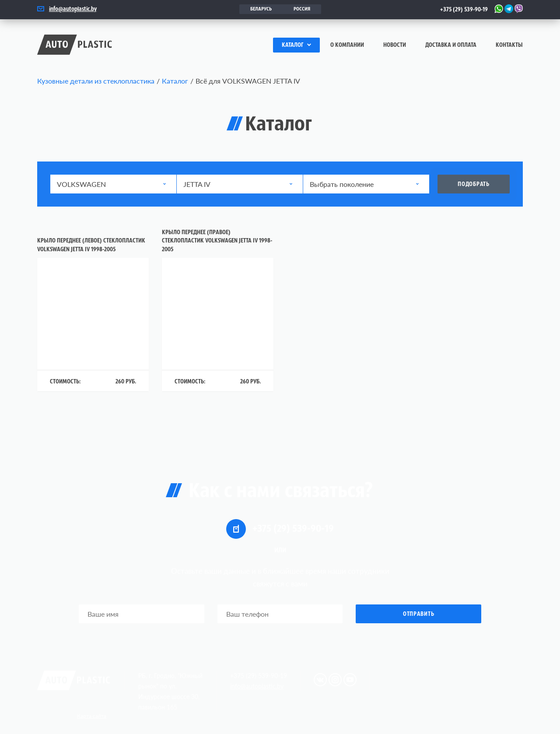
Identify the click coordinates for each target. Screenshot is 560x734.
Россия (302, 9)
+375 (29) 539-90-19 (464, 10)
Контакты (509, 45)
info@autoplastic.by (73, 9)
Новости (395, 45)
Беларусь (261, 9)
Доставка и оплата (451, 45)
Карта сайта (92, 716)
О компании (347, 45)
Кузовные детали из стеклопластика (96, 81)
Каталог (296, 45)
